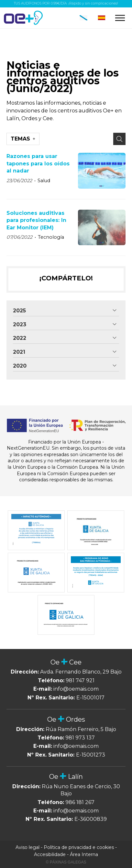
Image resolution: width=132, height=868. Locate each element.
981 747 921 (80, 680)
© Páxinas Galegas (66, 862)
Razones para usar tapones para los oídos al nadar (38, 163)
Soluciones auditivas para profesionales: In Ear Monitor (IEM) (36, 220)
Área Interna (84, 854)
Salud (44, 181)
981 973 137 (80, 738)
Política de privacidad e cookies (79, 847)
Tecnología (51, 237)
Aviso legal (27, 847)
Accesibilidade (50, 854)
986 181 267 (80, 802)
